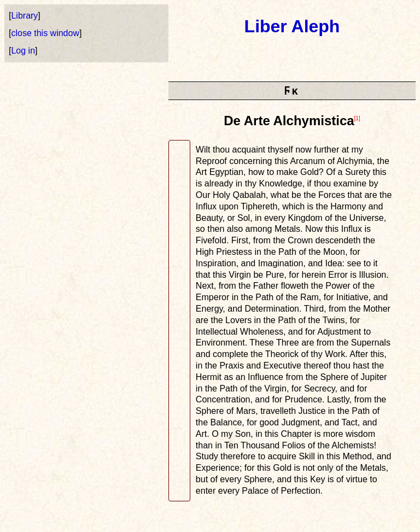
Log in (23, 51)
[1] (357, 118)
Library (24, 16)
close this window (45, 33)
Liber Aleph (292, 26)
